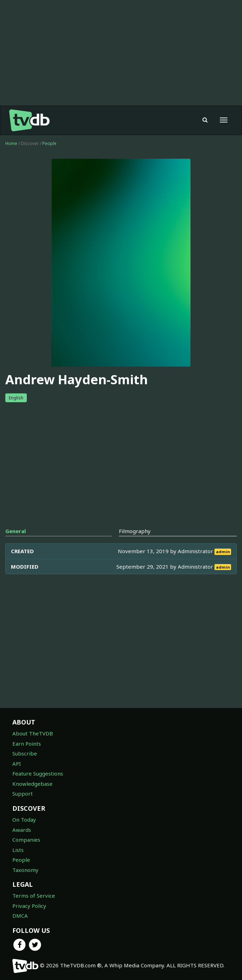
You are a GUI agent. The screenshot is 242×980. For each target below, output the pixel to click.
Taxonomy (25, 870)
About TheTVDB (33, 733)
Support (23, 794)
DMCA (20, 916)
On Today (24, 820)
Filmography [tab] (135, 531)
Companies (26, 840)
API (17, 764)
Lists (18, 850)
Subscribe (25, 753)
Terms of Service (34, 896)
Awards (22, 830)
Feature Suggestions (38, 773)
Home (11, 143)
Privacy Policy (29, 906)
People (49, 143)
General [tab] (16, 531)
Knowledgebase (32, 784)
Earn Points (27, 744)
